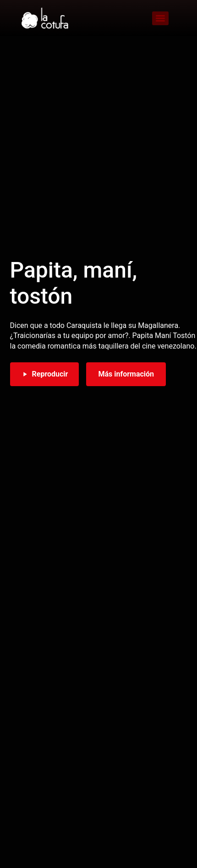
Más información (126, 374)
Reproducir (45, 374)
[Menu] (160, 18)
